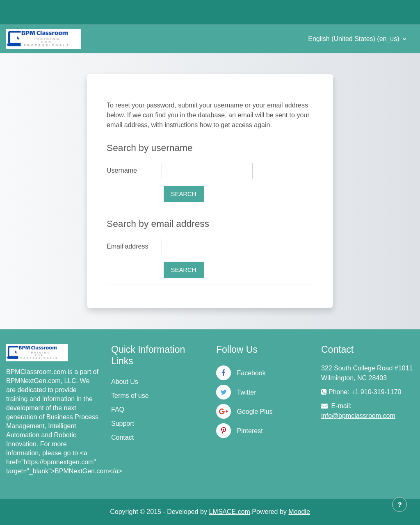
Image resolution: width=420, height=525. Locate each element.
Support (123, 423)
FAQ (118, 410)
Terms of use (130, 396)
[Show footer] (399, 504)
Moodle (299, 512)
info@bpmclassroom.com (358, 416)
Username (122, 170)
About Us (125, 382)
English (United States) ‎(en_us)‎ (355, 39)
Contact (122, 437)
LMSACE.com (229, 512)
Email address (127, 246)
